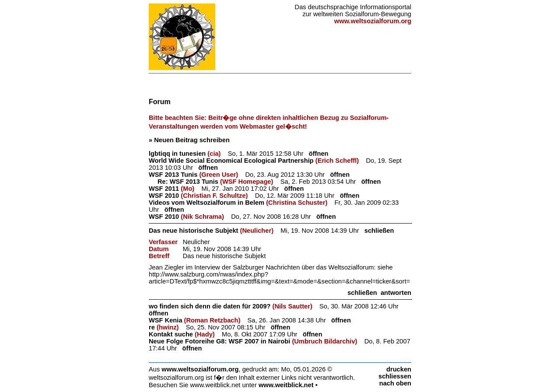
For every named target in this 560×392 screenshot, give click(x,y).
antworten (396, 293)
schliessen (395, 376)
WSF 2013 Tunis (173, 175)
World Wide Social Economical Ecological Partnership (231, 161)
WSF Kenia (166, 320)
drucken (399, 369)
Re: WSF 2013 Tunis (188, 182)
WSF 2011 (164, 189)
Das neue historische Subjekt (193, 231)
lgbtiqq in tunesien (177, 154)
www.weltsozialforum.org (200, 369)
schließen (379, 231)
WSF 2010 (164, 196)
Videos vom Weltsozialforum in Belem (206, 203)
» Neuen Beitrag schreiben (189, 140)
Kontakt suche (171, 334)
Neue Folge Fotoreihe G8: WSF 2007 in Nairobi (219, 341)
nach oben (395, 383)
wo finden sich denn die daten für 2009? (210, 306)
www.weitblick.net (286, 385)
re (152, 327)
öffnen (319, 154)
